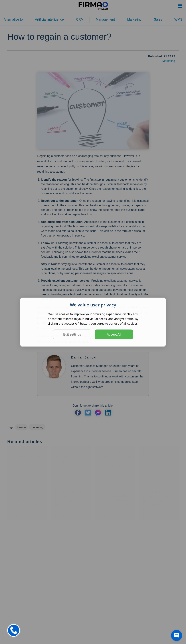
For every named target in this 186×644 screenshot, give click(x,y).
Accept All (114, 334)
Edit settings (72, 334)
